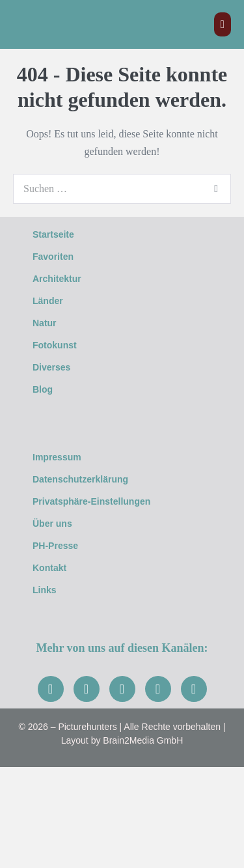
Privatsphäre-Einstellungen (91, 501)
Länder (55, 301)
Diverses (59, 367)
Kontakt (49, 568)
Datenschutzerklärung (80, 479)
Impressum (57, 457)
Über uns (52, 524)
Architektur (64, 279)
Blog (43, 389)
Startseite (53, 234)
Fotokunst (62, 345)
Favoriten (53, 257)
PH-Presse (55, 546)
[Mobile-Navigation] (223, 24)
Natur (52, 323)
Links (45, 590)
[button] (122, 279)
